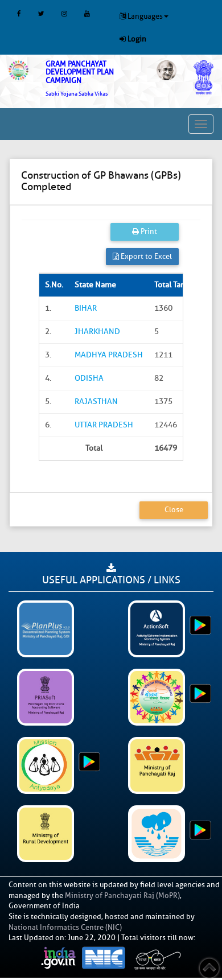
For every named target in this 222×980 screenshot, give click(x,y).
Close (174, 510)
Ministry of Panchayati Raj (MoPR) (122, 895)
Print (145, 231)
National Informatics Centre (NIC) (65, 927)
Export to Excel (142, 256)
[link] (92, 79)
